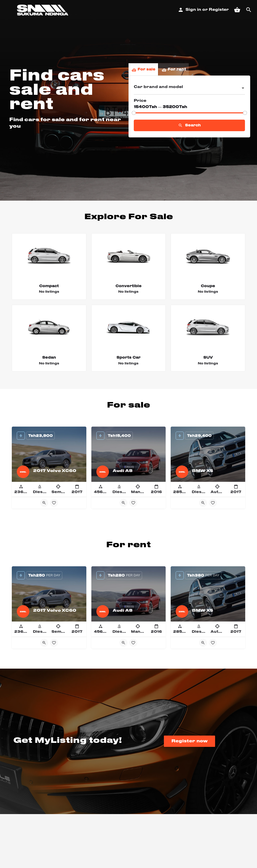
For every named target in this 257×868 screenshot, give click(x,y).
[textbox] (189, 89)
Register (219, 10)
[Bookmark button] (54, 503)
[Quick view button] (44, 503)
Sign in (193, 10)
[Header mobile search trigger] (249, 10)
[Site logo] (43, 10)
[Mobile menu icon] (7, 10)
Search (189, 125)
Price (140, 101)
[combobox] (189, 89)
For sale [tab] (143, 69)
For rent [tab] (174, 69)
